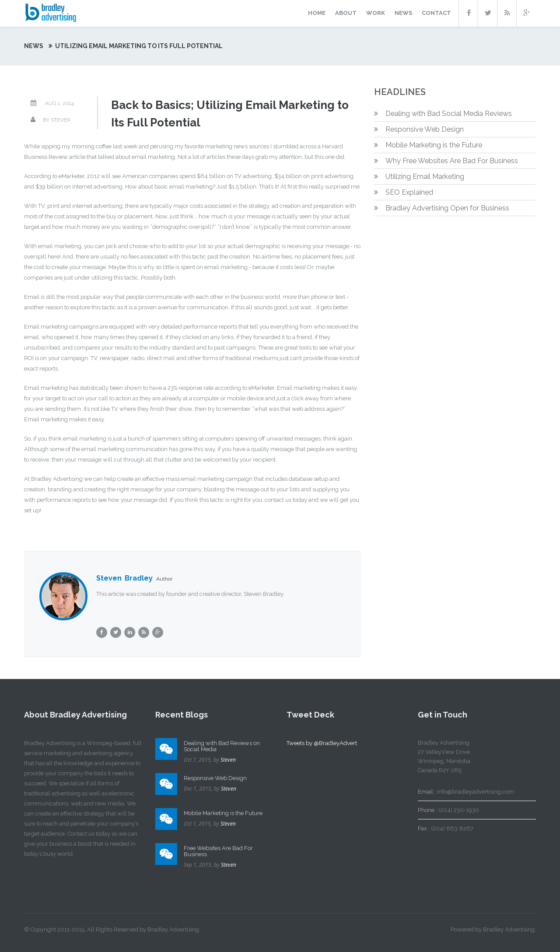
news (403, 13)
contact (436, 13)
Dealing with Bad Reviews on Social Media (222, 746)
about (346, 13)
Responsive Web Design (425, 129)
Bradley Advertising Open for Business (447, 208)
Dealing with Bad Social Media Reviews (449, 114)
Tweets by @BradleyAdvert (322, 743)
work (376, 13)
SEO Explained (409, 192)
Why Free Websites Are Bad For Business (452, 161)
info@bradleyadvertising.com (476, 792)
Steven (228, 760)
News (34, 46)
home (317, 13)
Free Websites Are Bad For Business (218, 851)
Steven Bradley (124, 578)
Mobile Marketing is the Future (434, 145)
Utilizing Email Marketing (425, 177)
